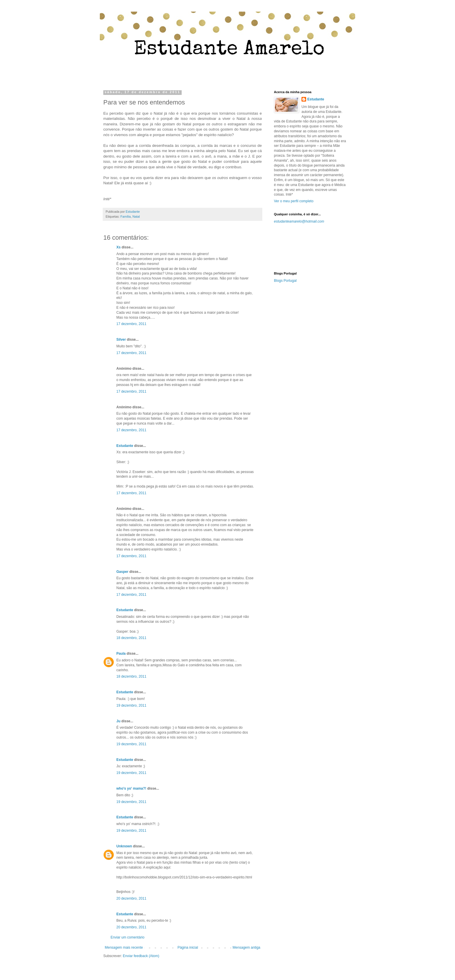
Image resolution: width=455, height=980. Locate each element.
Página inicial (188, 947)
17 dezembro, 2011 (131, 324)
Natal (136, 216)
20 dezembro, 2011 (131, 898)
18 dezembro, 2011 (131, 638)
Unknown (124, 846)
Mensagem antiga (247, 947)
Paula (121, 654)
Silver (121, 340)
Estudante (125, 446)
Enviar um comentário (128, 937)
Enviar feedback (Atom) (141, 956)
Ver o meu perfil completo (294, 201)
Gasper (122, 572)
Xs (119, 247)
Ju (118, 721)
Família (126, 216)
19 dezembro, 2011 (131, 705)
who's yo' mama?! (131, 788)
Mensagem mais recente (124, 947)
